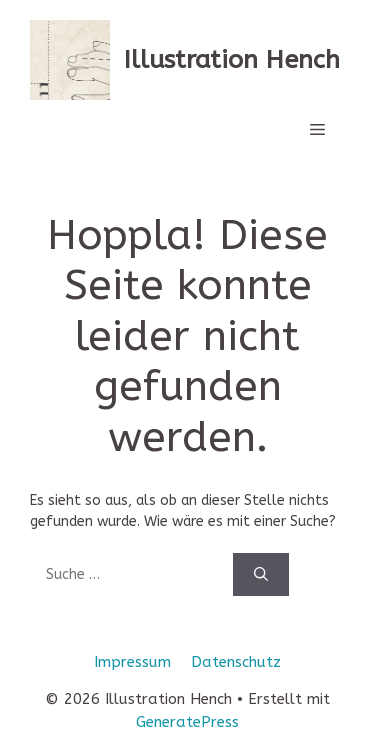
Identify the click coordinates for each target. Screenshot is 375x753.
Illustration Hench (232, 60)
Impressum (132, 662)
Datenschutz (236, 662)
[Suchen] (261, 574)
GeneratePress (187, 722)
